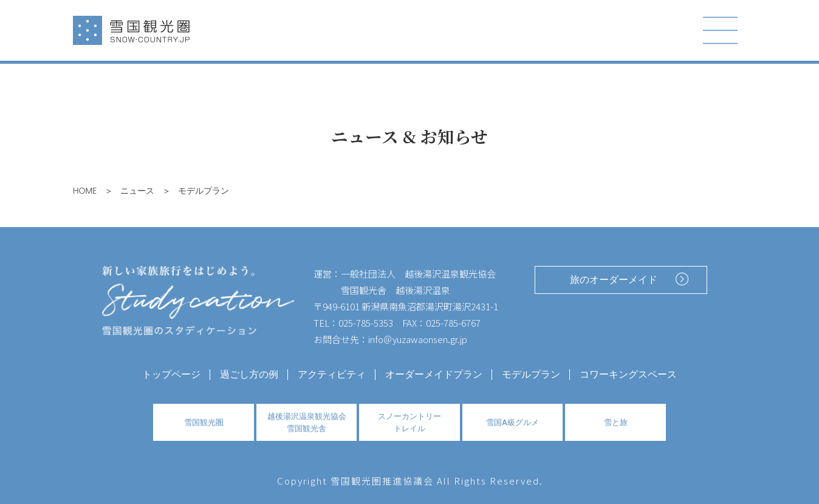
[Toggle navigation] (721, 30)
